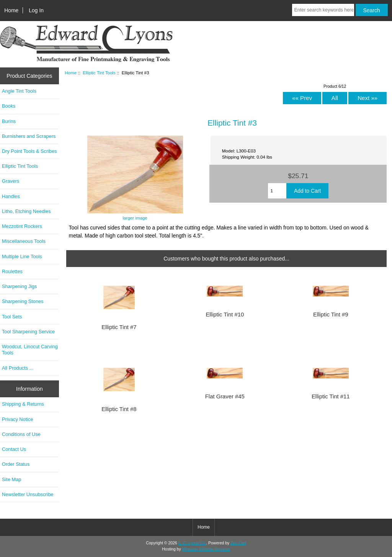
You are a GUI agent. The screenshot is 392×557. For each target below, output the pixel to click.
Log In (36, 10)
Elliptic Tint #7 (119, 327)
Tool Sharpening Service (28, 332)
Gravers (11, 181)
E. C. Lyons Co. (192, 543)
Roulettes (12, 271)
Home (11, 10)
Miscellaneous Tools (24, 241)
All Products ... (18, 368)
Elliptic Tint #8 (119, 409)
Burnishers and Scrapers (29, 136)
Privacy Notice (17, 419)
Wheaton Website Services (206, 549)
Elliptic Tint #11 (331, 396)
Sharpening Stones (23, 301)
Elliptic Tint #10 (225, 315)
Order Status (16, 464)
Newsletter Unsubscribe (28, 494)
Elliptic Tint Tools (99, 73)
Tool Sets (12, 317)
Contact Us (14, 449)
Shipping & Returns (23, 404)
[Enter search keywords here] (323, 10)
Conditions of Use (21, 434)
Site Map (11, 479)
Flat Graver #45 (225, 396)
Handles (11, 196)
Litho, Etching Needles (26, 211)
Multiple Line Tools (22, 256)
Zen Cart (238, 543)
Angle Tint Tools (19, 91)
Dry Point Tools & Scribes (29, 151)
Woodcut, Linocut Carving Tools (30, 350)
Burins (9, 121)
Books (9, 106)
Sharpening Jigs (19, 286)
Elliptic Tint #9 (331, 315)
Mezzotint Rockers (22, 226)
